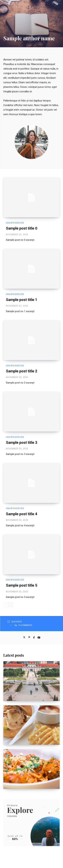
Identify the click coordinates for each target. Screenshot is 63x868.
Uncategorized (15, 223)
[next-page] (11, 605)
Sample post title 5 (22, 585)
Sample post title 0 (22, 228)
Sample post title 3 (22, 443)
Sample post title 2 (22, 371)
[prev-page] (5, 605)
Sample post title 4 (22, 514)
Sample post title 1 (22, 300)
